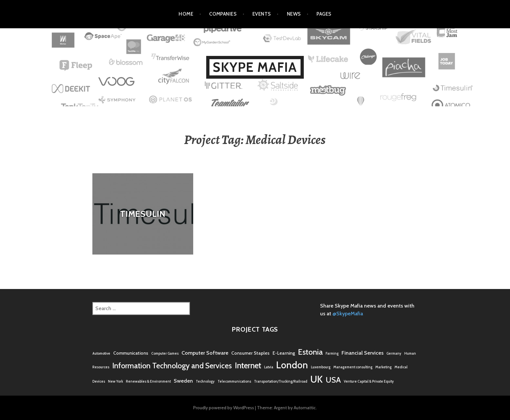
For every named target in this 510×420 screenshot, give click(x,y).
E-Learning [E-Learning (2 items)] (284, 353)
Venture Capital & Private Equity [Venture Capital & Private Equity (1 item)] (369, 381)
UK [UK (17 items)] (316, 379)
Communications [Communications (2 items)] (131, 353)
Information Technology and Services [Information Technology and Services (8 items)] (172, 366)
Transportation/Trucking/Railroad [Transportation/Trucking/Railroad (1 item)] (281, 381)
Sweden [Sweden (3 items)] (183, 381)
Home (186, 14)
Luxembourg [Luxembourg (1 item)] (321, 367)
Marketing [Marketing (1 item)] (383, 367)
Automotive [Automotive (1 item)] (101, 354)
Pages (324, 14)
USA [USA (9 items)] (333, 380)
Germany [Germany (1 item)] (394, 354)
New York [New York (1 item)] (115, 381)
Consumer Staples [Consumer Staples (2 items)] (250, 353)
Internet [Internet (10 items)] (248, 365)
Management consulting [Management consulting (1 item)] (353, 367)
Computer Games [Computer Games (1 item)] (165, 354)
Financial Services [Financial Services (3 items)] (362, 353)
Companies (223, 14)
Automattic (305, 408)
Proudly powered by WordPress (224, 408)
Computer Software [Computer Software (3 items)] (205, 353)
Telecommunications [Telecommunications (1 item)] (234, 381)
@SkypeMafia (348, 314)
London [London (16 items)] (292, 365)
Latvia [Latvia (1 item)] (269, 367)
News (294, 14)
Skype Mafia (255, 67)
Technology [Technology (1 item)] (205, 381)
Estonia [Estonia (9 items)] (310, 352)
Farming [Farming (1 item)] (332, 354)
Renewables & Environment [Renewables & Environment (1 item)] (148, 381)
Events (262, 14)
